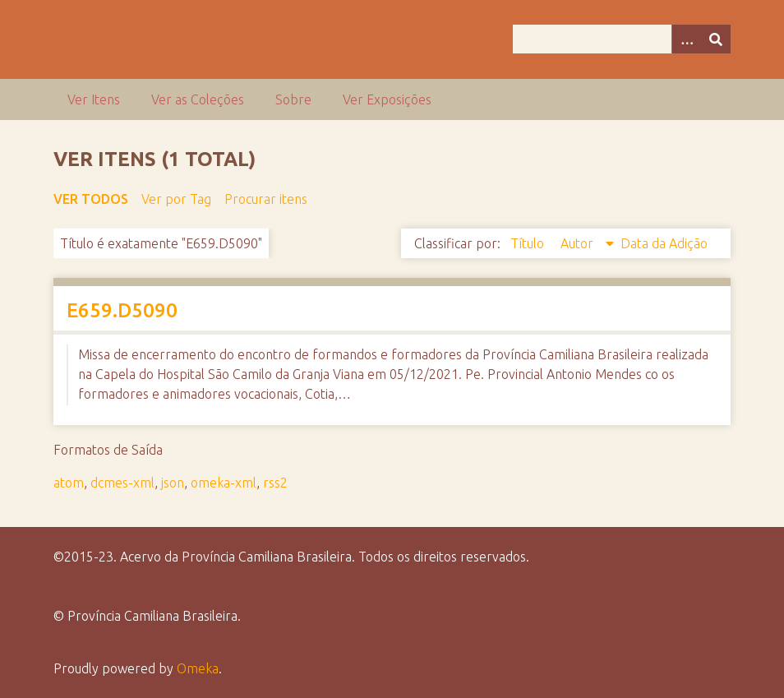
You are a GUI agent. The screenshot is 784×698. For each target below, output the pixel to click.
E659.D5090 (122, 310)
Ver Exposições (387, 99)
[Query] (622, 39)
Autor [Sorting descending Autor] (579, 243)
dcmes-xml (122, 483)
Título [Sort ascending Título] (529, 243)
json (173, 483)
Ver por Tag (176, 199)
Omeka (198, 668)
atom (69, 483)
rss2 (275, 483)
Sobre (293, 99)
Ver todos (91, 199)
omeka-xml (224, 483)
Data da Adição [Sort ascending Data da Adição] (664, 243)
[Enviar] (716, 39)
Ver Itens (94, 99)
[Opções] (686, 39)
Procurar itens (266, 199)
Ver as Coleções (198, 99)
